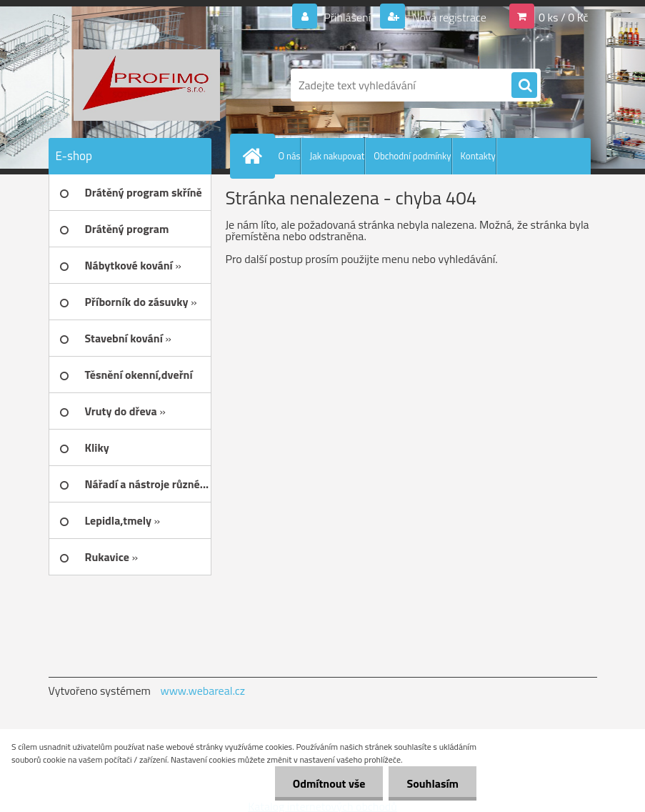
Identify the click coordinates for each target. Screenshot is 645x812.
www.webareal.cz (202, 690)
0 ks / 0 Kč (564, 17)
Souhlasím (432, 783)
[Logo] (147, 85)
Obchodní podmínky (412, 156)
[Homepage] (256, 156)
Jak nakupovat (337, 156)
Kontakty (478, 156)
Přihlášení (347, 17)
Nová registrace (448, 17)
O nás (290, 156)
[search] (524, 86)
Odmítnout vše (329, 783)
